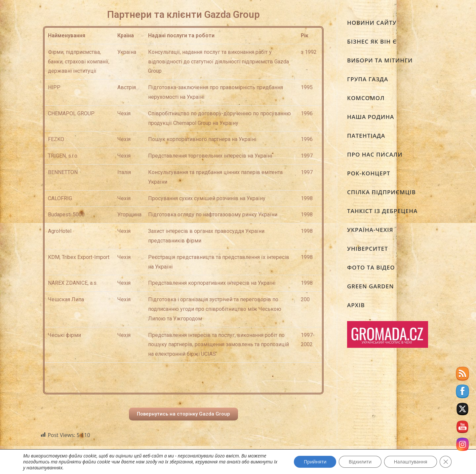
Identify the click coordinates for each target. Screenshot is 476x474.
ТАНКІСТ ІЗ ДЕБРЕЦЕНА (382, 211)
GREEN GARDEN (371, 286)
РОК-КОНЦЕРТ (369, 173)
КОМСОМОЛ (366, 98)
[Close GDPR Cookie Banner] (446, 462)
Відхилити (359, 462)
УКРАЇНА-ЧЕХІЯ (370, 230)
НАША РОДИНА (371, 117)
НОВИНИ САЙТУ (372, 23)
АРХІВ (356, 305)
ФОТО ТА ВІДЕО (371, 267)
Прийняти (315, 462)
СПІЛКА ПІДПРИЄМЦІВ (381, 192)
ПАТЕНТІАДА (366, 136)
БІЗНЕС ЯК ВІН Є (372, 41)
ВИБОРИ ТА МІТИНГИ (380, 60)
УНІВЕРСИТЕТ (368, 249)
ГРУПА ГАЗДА (368, 79)
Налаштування (410, 462)
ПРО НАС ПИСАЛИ (375, 154)
